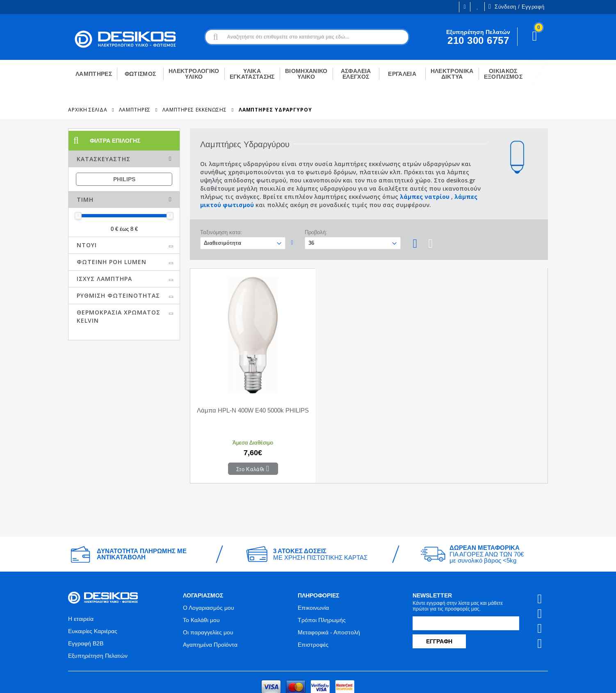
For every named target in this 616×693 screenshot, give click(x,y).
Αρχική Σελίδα (88, 110)
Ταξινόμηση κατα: (221, 232)
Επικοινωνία (313, 572)
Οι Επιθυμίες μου (477, 7)
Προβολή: (316, 232)
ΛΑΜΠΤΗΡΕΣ (135, 110)
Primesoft (497, 679)
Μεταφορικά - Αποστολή (329, 596)
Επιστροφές (313, 609)
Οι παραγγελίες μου (208, 596)
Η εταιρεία (81, 583)
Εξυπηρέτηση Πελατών (98, 620)
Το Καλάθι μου (201, 584)
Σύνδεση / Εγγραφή (516, 7)
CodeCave (534, 679)
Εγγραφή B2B (86, 607)
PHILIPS (124, 179)
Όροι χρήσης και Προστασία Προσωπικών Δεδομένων (234, 679)
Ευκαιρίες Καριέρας (93, 595)
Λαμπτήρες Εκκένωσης (195, 110)
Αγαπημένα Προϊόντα (210, 609)
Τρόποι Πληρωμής (322, 584)
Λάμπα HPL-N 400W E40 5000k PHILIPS (235, 378)
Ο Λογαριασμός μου (209, 572)
